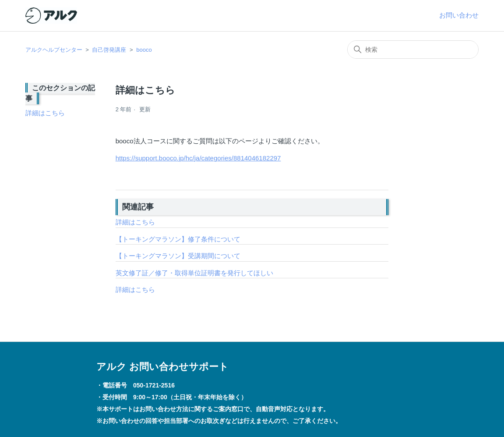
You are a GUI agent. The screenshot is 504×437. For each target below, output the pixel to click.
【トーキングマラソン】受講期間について (178, 256)
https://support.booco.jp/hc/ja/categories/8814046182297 (198, 158)
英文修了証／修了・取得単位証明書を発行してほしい (194, 273)
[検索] (413, 50)
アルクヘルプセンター (54, 50)
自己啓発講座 (109, 50)
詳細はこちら (45, 113)
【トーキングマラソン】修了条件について (178, 239)
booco (144, 50)
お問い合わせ (459, 15)
